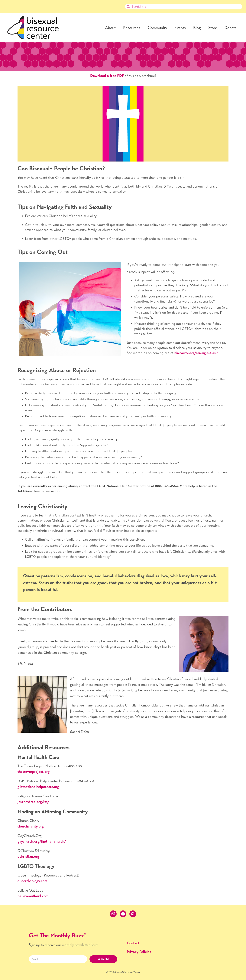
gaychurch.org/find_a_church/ (42, 841)
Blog (197, 28)
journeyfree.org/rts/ (33, 802)
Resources (132, 28)
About (110, 28)
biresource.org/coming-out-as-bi (197, 353)
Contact (133, 943)
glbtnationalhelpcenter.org (38, 787)
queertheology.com (32, 881)
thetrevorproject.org (34, 772)
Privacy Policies (139, 952)
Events (180, 28)
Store (213, 28)
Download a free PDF (107, 76)
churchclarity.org (31, 826)
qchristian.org (28, 856)
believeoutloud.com (33, 896)
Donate (231, 28)
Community (157, 28)
